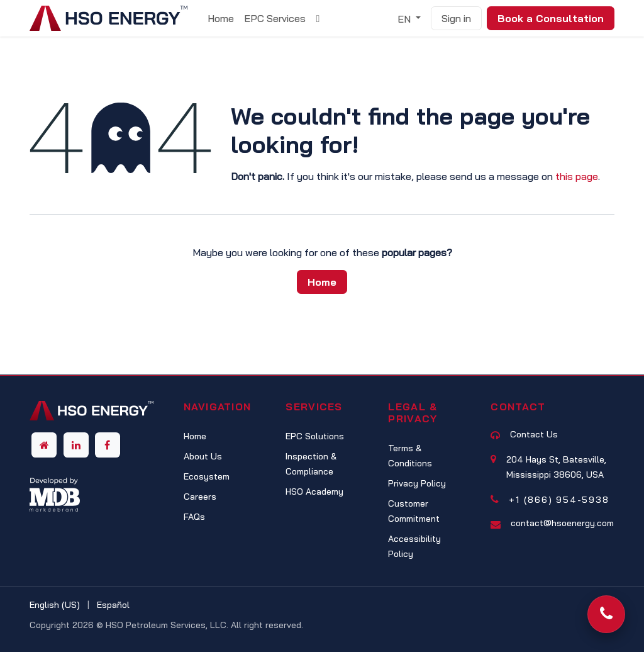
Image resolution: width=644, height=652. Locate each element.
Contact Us (534, 434)
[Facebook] (108, 445)
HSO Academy (314, 492)
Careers (200, 497)
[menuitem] (221, 18)
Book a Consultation (551, 18)
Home (322, 282)
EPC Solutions (315, 436)
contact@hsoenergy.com (562, 523)
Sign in (456, 18)
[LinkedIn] (76, 445)
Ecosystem (207, 476)
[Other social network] (44, 445)
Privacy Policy (417, 483)
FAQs (194, 517)
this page (577, 176)
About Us (203, 456)
